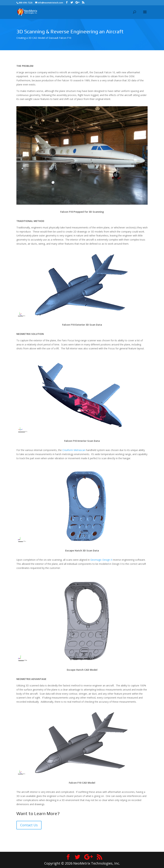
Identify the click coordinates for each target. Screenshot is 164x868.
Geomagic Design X (101, 560)
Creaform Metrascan (74, 450)
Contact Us (29, 825)
